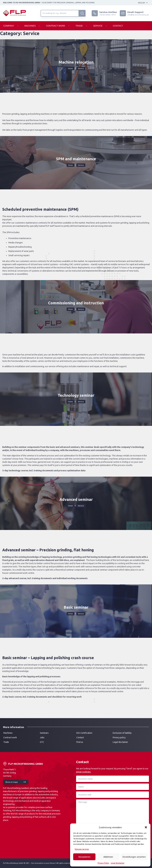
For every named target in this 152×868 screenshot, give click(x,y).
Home (71, 68)
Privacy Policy (103, 863)
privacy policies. (84, 772)
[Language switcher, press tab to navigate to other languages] (143, 3)
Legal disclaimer (118, 863)
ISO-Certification (84, 733)
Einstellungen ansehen (134, 857)
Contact (118, 26)
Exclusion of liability (122, 733)
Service (98, 26)
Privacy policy (119, 737)
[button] (146, 827)
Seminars (44, 733)
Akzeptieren (84, 857)
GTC (42, 742)
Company (9, 26)
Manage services (82, 849)
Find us (80, 742)
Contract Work (56, 26)
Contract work (10, 737)
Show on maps (12, 782)
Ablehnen (108, 857)
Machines (30, 26)
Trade (79, 26)
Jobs (42, 737)
